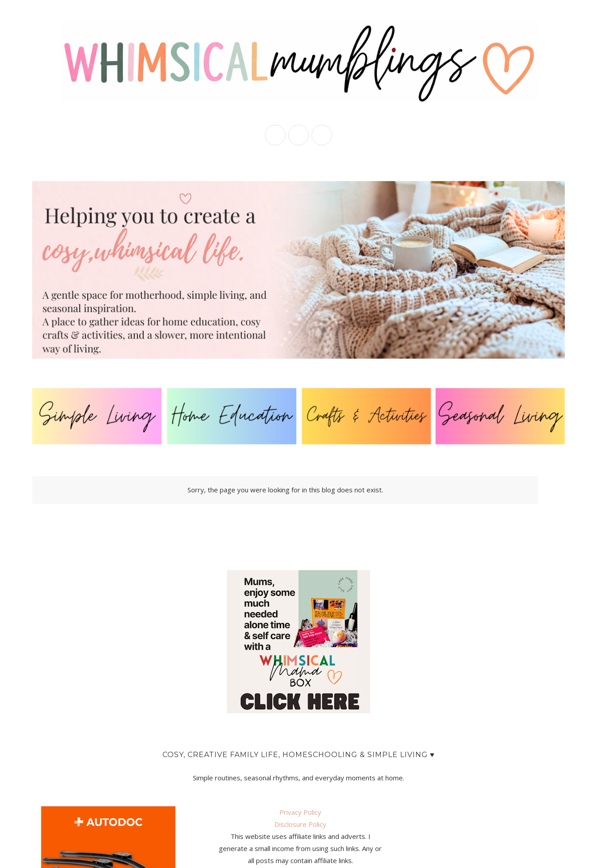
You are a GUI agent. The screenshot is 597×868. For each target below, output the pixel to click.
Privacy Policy (300, 812)
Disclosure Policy (300, 824)
